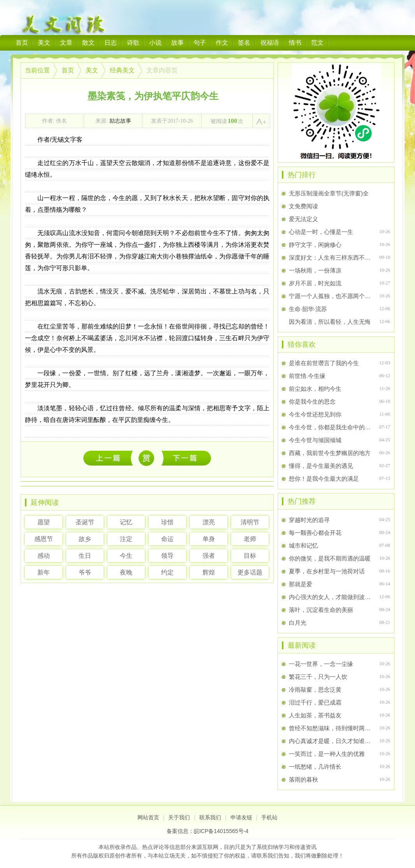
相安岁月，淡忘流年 (186, 458)
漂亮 (209, 522)
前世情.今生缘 (307, 376)
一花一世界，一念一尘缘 (110, 458)
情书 (295, 43)
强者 (209, 556)
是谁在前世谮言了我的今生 (324, 363)
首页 (22, 43)
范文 (317, 43)
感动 (44, 556)
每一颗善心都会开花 (315, 533)
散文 (88, 43)
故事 (178, 43)
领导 (167, 556)
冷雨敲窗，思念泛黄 (315, 690)
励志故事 (120, 121)
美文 (44, 43)
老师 (250, 539)
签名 (244, 43)
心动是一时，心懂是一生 (321, 232)
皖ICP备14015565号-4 (221, 831)
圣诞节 (85, 522)
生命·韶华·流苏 (308, 309)
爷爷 (85, 572)
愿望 (44, 522)
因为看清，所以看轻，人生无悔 (330, 322)
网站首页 (148, 817)
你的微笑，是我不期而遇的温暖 (330, 558)
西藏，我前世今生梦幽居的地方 (330, 453)
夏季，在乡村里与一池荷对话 (327, 571)
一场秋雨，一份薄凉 (315, 270)
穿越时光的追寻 (309, 520)
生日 (85, 556)
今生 (126, 556)
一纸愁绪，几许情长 (315, 767)
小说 (155, 43)
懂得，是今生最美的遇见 (321, 466)
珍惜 (167, 522)
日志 (111, 43)
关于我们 (179, 817)
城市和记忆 (303, 546)
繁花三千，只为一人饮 (318, 677)
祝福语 (270, 43)
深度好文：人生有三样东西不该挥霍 (331, 257)
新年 (44, 572)
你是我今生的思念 (312, 401)
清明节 (250, 522)
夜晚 (126, 572)
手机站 (269, 817)
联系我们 (210, 817)
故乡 (85, 539)
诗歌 (133, 43)
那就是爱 (301, 584)
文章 (66, 43)
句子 (200, 43)
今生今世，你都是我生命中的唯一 (331, 427)
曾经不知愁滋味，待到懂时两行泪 (331, 728)
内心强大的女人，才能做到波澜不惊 (331, 597)
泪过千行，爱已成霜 (315, 702)
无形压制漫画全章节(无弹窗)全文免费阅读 (329, 200)
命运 (167, 539)
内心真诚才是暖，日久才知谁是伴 (331, 741)
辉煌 (209, 572)
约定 (167, 572)
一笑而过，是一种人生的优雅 (327, 754)
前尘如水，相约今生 (315, 389)
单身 (209, 539)
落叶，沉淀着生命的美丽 (321, 610)
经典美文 (122, 70)
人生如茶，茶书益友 (315, 715)
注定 (126, 539)
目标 (250, 556)
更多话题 (250, 572)
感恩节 (44, 539)
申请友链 (241, 817)
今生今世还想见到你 (315, 414)
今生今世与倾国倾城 (315, 440)
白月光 (298, 623)
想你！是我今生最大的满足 (324, 479)
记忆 (126, 522)
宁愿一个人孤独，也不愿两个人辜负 (331, 296)
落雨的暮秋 (303, 779)
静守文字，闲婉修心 (315, 245)
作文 (222, 43)
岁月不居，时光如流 (315, 283)
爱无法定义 (303, 219)
